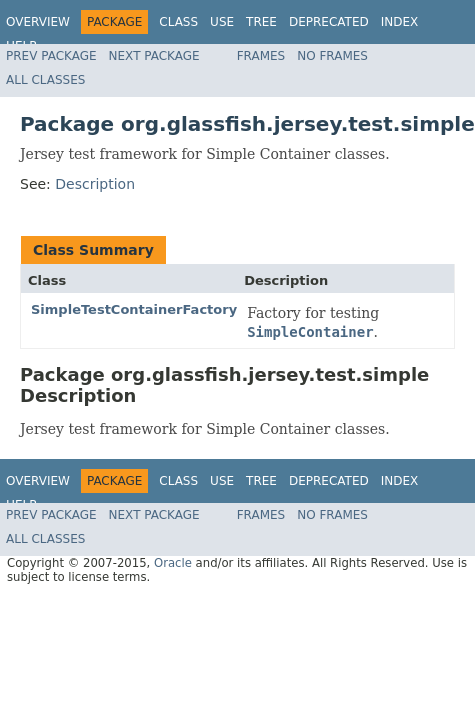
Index (400, 22)
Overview (38, 22)
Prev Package (51, 56)
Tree (261, 22)
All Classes (45, 80)
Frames (261, 56)
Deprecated (329, 22)
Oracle (173, 563)
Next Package (154, 56)
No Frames (332, 56)
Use (222, 22)
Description (95, 184)
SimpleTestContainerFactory (134, 309)
